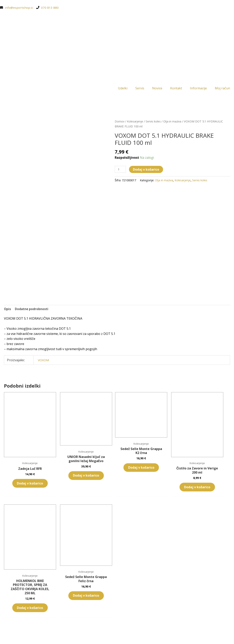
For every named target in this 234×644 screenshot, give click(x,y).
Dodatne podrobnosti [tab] (32, 310)
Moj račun (222, 89)
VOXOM (44, 361)
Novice (157, 89)
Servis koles (153, 122)
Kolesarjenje (135, 122)
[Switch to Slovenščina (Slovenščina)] (117, 635)
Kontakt (176, 89)
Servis (140, 89)
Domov (120, 122)
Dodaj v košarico (146, 170)
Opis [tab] (8, 310)
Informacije (198, 89)
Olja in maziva (173, 122)
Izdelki (123, 89)
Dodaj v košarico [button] (21, 465)
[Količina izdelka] (120, 170)
